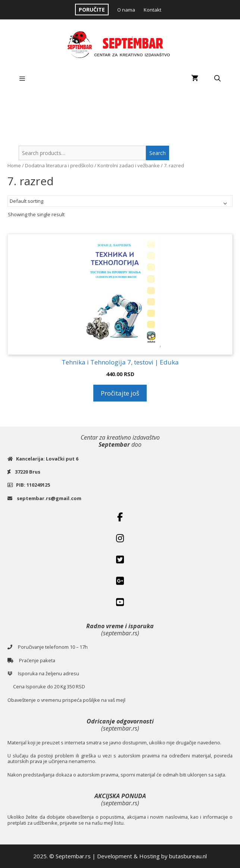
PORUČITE (92, 10)
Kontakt (152, 10)
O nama (126, 10)
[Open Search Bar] (217, 78)
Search (158, 153)
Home (14, 165)
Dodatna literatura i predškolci (59, 165)
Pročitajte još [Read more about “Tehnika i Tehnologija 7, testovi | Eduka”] (120, 393)
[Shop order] (120, 201)
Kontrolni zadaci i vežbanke (129, 165)
